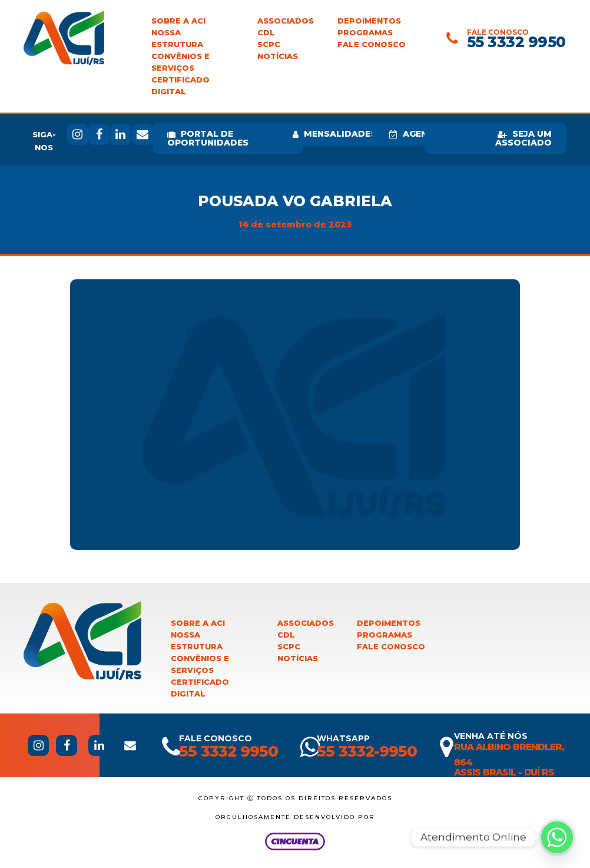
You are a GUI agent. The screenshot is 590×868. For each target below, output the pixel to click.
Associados (286, 21)
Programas (365, 33)
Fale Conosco (372, 44)
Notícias (278, 56)
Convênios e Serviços (180, 62)
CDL (266, 33)
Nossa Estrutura (177, 39)
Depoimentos (369, 21)
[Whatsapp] (557, 837)
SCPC (269, 44)
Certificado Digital (180, 86)
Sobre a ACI (178, 21)
